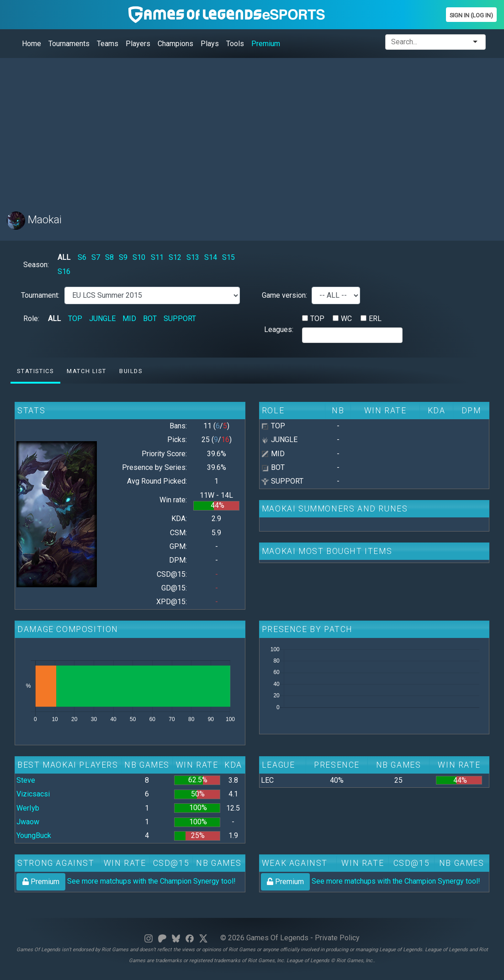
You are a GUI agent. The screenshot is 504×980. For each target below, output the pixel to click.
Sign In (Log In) (471, 15)
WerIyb (28, 808)
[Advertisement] (252, 129)
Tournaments (69, 44)
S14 (211, 257)
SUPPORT (180, 319)
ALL (64, 257)
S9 (123, 257)
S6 (82, 257)
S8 (109, 257)
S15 (228, 257)
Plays (210, 44)
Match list (86, 371)
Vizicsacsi (33, 794)
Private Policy (337, 938)
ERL (375, 319)
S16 (64, 271)
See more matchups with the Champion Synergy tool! (126, 881)
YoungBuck (34, 835)
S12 (175, 257)
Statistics (35, 371)
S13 (193, 257)
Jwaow (28, 822)
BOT (150, 319)
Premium (266, 44)
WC (346, 319)
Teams (108, 44)
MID (129, 319)
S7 (96, 257)
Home (32, 44)
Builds (131, 371)
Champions (175, 44)
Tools (235, 44)
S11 (157, 257)
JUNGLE (102, 319)
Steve (26, 780)
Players (138, 44)
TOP (75, 319)
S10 (139, 257)
